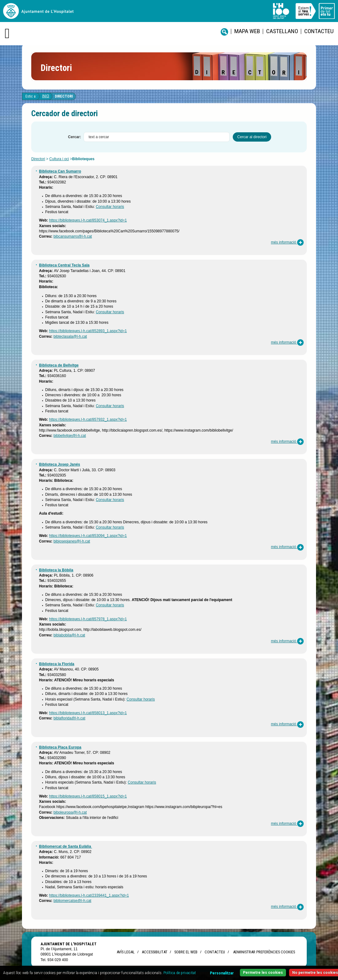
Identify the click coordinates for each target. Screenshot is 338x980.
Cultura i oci (59, 159)
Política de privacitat (180, 973)
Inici (46, 96)
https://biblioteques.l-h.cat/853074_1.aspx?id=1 (88, 220)
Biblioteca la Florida (57, 664)
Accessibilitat (154, 952)
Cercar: (75, 137)
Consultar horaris (110, 207)
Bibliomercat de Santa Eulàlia (65, 846)
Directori (64, 96)
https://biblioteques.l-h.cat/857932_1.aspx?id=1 (88, 420)
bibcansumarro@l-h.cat (73, 236)
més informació (287, 242)
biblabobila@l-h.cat (69, 635)
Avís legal (126, 952)
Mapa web (247, 31)
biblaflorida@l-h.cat (69, 718)
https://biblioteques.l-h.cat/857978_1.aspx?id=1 (88, 619)
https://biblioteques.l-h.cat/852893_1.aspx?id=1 (88, 331)
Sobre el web (186, 952)
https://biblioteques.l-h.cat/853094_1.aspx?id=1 (88, 536)
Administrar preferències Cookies (264, 952)
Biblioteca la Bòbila (56, 570)
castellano (282, 31)
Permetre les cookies (263, 973)
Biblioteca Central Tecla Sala (64, 265)
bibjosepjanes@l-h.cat (72, 541)
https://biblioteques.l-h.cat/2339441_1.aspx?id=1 (89, 895)
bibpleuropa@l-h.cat (70, 812)
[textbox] (157, 137)
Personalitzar (222, 973)
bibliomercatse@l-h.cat (72, 901)
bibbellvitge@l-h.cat (70, 436)
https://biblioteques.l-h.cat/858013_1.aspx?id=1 (88, 713)
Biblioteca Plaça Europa (60, 747)
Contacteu (319, 31)
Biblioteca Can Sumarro (60, 171)
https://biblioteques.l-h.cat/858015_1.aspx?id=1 (88, 796)
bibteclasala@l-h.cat (70, 336)
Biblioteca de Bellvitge (59, 365)
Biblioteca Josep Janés (60, 464)
